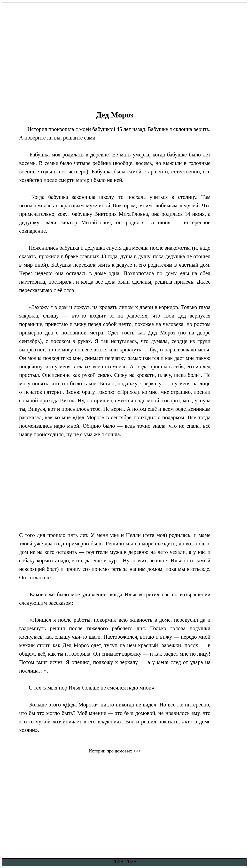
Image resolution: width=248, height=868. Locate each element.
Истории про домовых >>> (115, 751)
